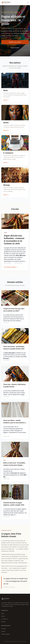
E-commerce (4, 619)
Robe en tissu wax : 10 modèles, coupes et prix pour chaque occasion (14, 465)
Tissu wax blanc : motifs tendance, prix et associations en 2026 (15, 423)
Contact (3, 631)
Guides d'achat (15, 48)
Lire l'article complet (11, 267)
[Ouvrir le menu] (28, 3)
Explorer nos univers (15, 42)
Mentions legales (6, 634)
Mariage (3, 622)
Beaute (3, 616)
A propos (4, 629)
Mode (3, 613)
